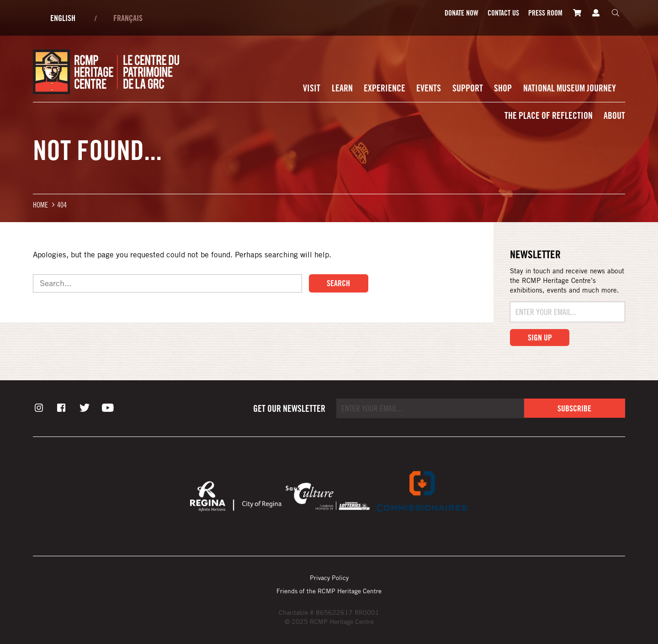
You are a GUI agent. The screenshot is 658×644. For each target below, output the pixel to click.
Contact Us (503, 13)
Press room (545, 13)
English (63, 18)
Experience (385, 88)
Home (40, 205)
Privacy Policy (329, 577)
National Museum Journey (570, 88)
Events (429, 88)
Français (128, 18)
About (614, 115)
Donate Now (462, 13)
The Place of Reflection (549, 115)
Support (468, 88)
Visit (312, 88)
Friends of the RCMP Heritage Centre (329, 591)
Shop (503, 88)
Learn (342, 88)
